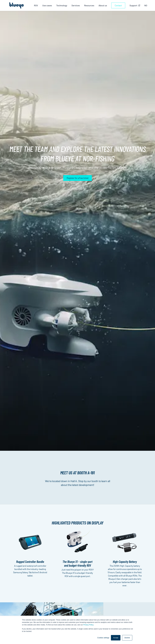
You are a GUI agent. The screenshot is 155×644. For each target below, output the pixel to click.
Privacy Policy (88, 625)
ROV (36, 5)
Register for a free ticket (78, 178)
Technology (62, 5)
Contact (118, 5)
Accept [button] (116, 638)
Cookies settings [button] (103, 638)
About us (103, 5)
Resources (89, 5)
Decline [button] (127, 638)
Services (76, 5)
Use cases (47, 5)
